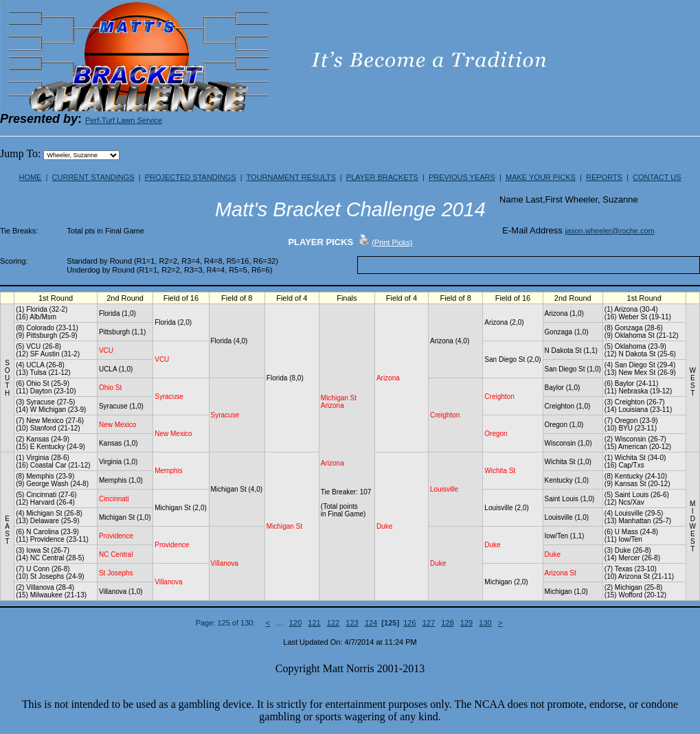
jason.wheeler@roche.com (609, 231)
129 (466, 623)
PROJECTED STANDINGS (191, 177)
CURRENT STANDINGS (93, 177)
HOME (30, 177)
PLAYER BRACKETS (382, 177)
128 (447, 623)
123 (352, 623)
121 (314, 623)
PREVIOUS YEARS (462, 177)
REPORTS (604, 177)
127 (429, 623)
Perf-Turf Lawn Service (124, 120)
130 (485, 623)
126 (409, 623)
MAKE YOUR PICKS (541, 177)
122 (333, 623)
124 (371, 623)
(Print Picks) (392, 242)
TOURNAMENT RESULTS (291, 177)
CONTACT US (657, 177)
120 (295, 623)
